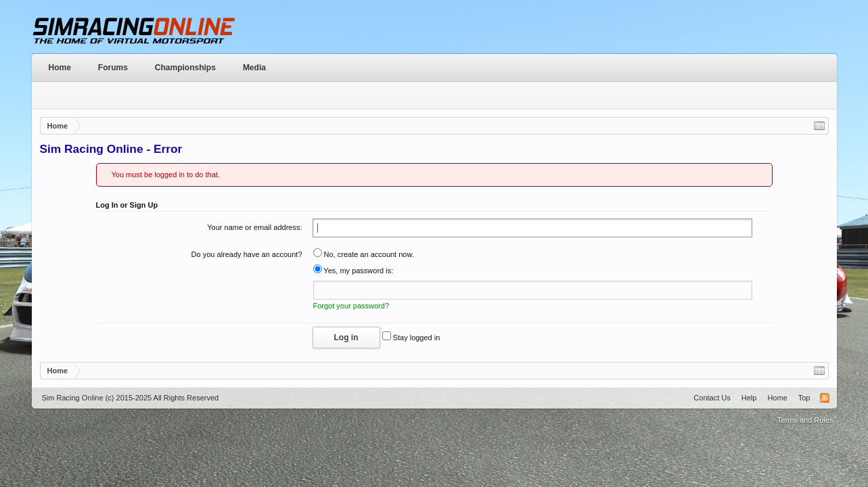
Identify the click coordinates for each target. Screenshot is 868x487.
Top (804, 398)
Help (749, 398)
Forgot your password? (351, 306)
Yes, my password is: (353, 271)
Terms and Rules (805, 420)
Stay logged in (411, 338)
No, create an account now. (364, 254)
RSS (825, 398)
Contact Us (712, 398)
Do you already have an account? (247, 254)
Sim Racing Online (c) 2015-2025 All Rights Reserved (131, 398)
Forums (113, 68)
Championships (185, 68)
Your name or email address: (254, 227)
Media (254, 68)
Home (60, 68)
